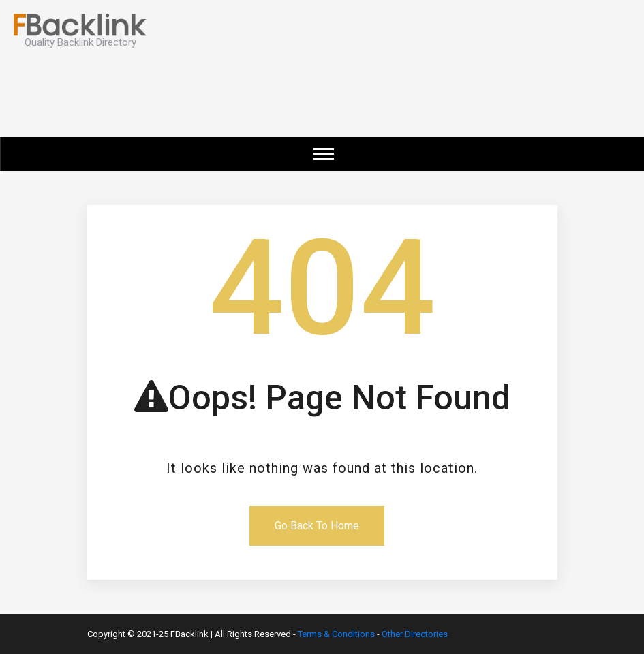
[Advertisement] (385, 99)
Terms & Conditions (336, 634)
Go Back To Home (317, 526)
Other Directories (415, 634)
